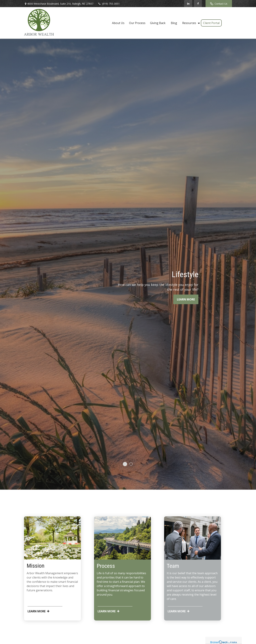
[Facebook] (198, 4)
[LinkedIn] (188, 4)
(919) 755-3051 (109, 4)
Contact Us (219, 4)
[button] (118, 23)
